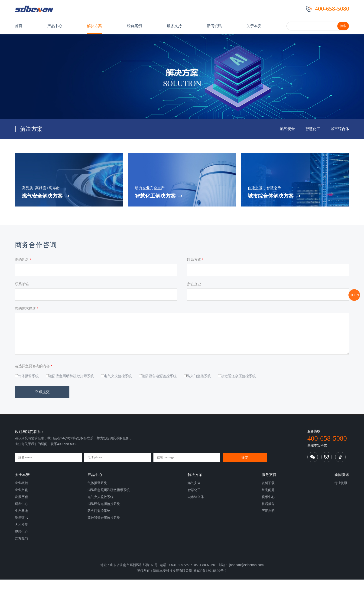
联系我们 (21, 549)
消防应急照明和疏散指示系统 (109, 500)
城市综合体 (340, 129)
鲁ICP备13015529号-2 (210, 581)
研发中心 (21, 514)
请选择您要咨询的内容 (33, 376)
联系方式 (195, 270)
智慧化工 (313, 129)
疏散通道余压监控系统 (104, 528)
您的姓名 (23, 270)
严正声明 (268, 521)
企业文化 (21, 500)
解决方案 (94, 26)
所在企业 (194, 294)
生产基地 (21, 521)
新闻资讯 (214, 26)
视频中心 (21, 542)
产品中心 (55, 26)
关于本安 (254, 26)
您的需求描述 (26, 319)
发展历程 (21, 507)
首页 (19, 26)
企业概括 (21, 493)
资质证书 (21, 528)
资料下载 (268, 493)
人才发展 (21, 535)
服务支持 (174, 26)
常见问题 (268, 500)
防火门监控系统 (99, 521)
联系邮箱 (22, 294)
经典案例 (134, 26)
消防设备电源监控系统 (104, 514)
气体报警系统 (97, 493)
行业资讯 (341, 493)
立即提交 (42, 402)
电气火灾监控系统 (101, 507)
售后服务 (268, 514)
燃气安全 (287, 129)
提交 (247, 468)
